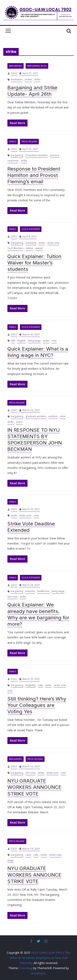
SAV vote (12, 597)
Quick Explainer (31, 229)
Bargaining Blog (37, 66)
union (19, 422)
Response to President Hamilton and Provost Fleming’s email (34, 175)
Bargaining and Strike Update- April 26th (32, 91)
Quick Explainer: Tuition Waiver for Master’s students (34, 263)
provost (55, 155)
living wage (34, 341)
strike (37, 79)
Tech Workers (15, 248)
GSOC (14, 73)
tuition (29, 248)
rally (40, 685)
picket (28, 79)
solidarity (31, 243)
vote (54, 341)
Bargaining (16, 66)
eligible (21, 341)
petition (53, 416)
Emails (13, 141)
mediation (17, 79)
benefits (30, 591)
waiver (39, 248)
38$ (13, 341)
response (13, 161)
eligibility (31, 685)
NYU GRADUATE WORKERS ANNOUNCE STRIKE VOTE (34, 787)
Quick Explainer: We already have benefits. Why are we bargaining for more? (38, 614)
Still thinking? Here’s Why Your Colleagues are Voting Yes (37, 705)
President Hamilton (37, 155)
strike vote (53, 243)
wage (10, 860)
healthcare (43, 591)
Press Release (29, 141)
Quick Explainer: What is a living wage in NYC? (38, 352)
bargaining (17, 155)
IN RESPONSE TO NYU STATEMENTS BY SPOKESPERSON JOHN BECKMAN (35, 440)
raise (63, 416)
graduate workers (36, 416)
